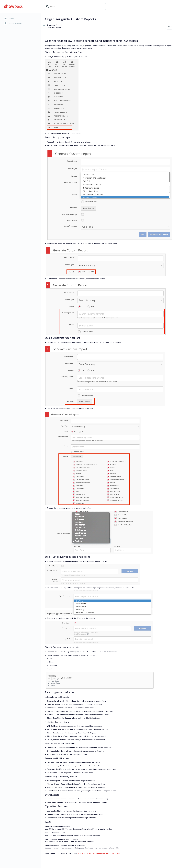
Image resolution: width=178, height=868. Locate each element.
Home (11, 19)
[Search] (75, 6)
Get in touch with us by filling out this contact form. (99, 853)
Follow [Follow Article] (169, 27)
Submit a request (16, 23)
